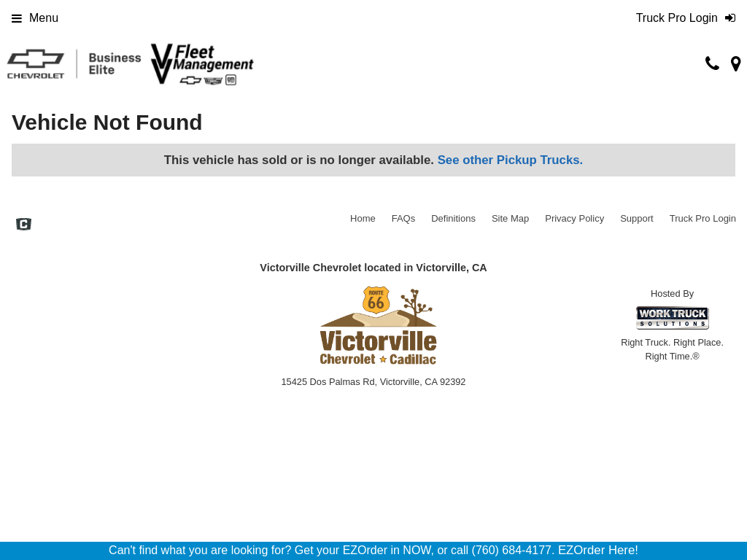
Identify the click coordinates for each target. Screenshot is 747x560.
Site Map (510, 218)
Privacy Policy (574, 218)
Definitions (453, 218)
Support (637, 218)
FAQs (404, 218)
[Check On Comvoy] (24, 226)
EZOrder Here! (598, 550)
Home (363, 218)
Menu (35, 18)
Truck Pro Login (703, 218)
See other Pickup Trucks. (511, 160)
